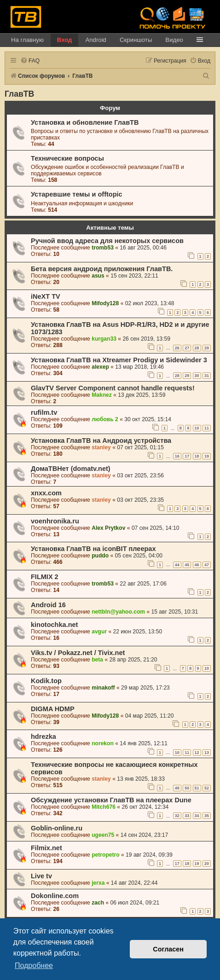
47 (207, 565)
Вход (65, 40)
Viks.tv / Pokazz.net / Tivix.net (78, 653)
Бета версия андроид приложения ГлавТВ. (102, 269)
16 (177, 456)
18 (197, 456)
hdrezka (43, 736)
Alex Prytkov (108, 528)
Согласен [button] (168, 949)
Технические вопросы (67, 158)
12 (197, 753)
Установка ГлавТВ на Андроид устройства (101, 441)
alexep (100, 367)
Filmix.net (46, 848)
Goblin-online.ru (57, 828)
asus (98, 276)
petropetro (105, 855)
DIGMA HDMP (53, 709)
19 (207, 456)
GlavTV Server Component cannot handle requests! (113, 388)
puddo (100, 556)
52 (207, 788)
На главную (27, 40)
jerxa (98, 883)
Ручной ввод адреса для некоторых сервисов (107, 241)
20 (207, 864)
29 (207, 348)
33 (187, 816)
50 (187, 788)
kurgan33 (104, 339)
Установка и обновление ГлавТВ (85, 122)
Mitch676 (104, 807)
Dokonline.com (55, 896)
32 (177, 816)
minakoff (103, 688)
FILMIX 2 (45, 577)
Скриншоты (136, 40)
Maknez (102, 395)
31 (207, 376)
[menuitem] (30, 61)
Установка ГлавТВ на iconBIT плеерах (93, 549)
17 (187, 456)
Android (96, 40)
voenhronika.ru (55, 521)
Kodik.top (46, 681)
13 (207, 753)
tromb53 (103, 248)
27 (187, 348)
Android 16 (48, 605)
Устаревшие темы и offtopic (77, 194)
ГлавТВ (19, 94)
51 (197, 788)
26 (177, 348)
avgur (99, 632)
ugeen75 (103, 835)
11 (207, 428)
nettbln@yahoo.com (118, 612)
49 (177, 788)
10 (197, 428)
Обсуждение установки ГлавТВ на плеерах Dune (111, 800)
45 (187, 565)
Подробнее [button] (34, 966)
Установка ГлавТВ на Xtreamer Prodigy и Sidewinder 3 (119, 360)
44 (177, 565)
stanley (101, 447)
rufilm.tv (44, 412)
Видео (174, 40)
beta (97, 660)
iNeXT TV (46, 296)
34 (197, 816)
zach (98, 903)
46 (197, 565)
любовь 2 (105, 419)
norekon (103, 743)
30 (197, 376)
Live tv (41, 876)
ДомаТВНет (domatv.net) (71, 469)
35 (207, 816)
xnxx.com (46, 493)
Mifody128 (105, 303)
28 (197, 348)
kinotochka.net (54, 625)
